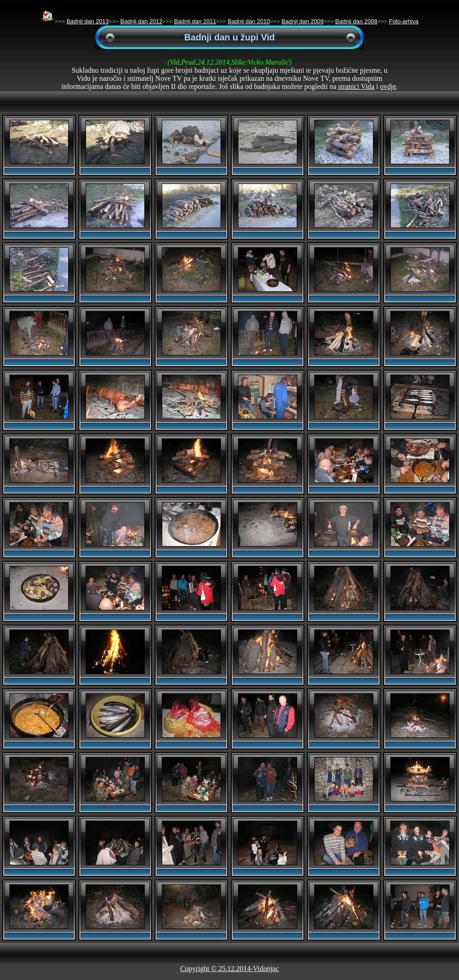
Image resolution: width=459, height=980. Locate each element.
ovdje (388, 86)
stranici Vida (356, 86)
